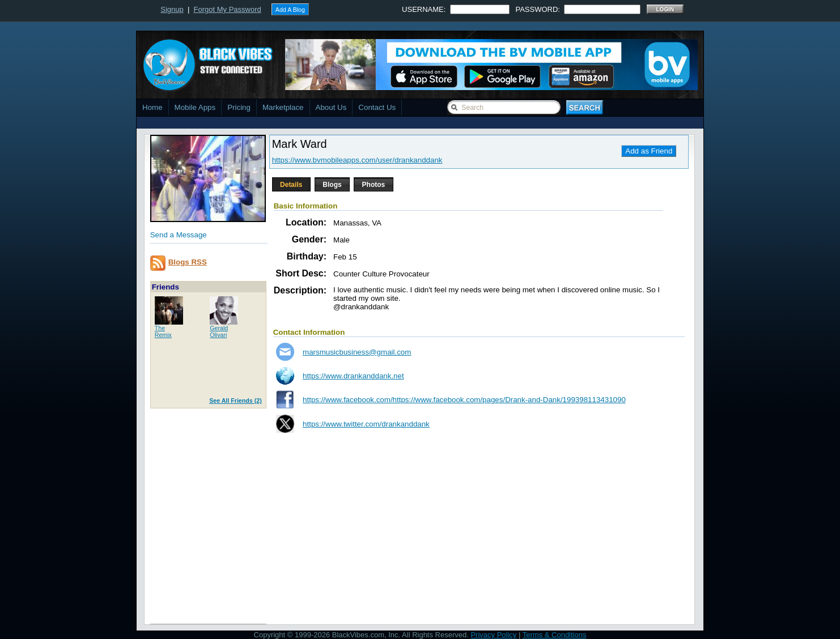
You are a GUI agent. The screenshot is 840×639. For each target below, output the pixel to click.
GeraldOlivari (219, 331)
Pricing (239, 107)
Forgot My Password (228, 9)
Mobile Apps (195, 107)
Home (152, 107)
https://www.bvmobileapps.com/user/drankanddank (357, 160)
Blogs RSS (188, 262)
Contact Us (377, 107)
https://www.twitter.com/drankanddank (366, 424)
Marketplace (283, 107)
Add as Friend (649, 151)
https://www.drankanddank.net (353, 376)
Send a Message (179, 235)
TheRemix (163, 331)
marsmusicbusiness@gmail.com (357, 352)
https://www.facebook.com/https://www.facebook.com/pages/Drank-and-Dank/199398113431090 (464, 400)
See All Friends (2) (236, 401)
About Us (331, 107)
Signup (172, 9)
